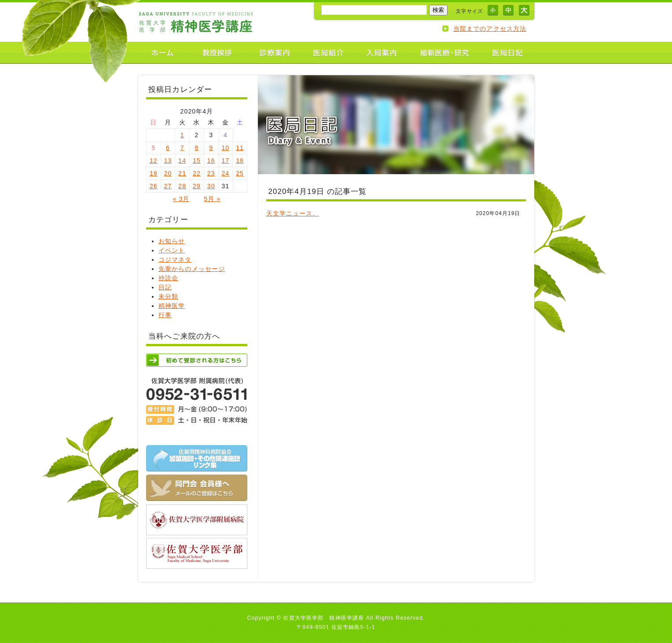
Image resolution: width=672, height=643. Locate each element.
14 (182, 161)
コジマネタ (175, 259)
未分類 (168, 296)
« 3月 (181, 199)
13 (168, 161)
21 (182, 173)
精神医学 (172, 306)
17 (225, 161)
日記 (165, 287)
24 (225, 173)
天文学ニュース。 (293, 213)
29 (197, 186)
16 (211, 161)
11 (240, 148)
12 (154, 161)
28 (182, 186)
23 (211, 173)
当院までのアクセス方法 (490, 29)
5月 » (212, 199)
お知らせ (172, 241)
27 (168, 186)
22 (197, 173)
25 (240, 173)
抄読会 (168, 278)
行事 (165, 315)
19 (154, 173)
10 (225, 148)
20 (168, 173)
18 (240, 161)
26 (154, 186)
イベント (172, 250)
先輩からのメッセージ (192, 269)
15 (197, 161)
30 (211, 186)
